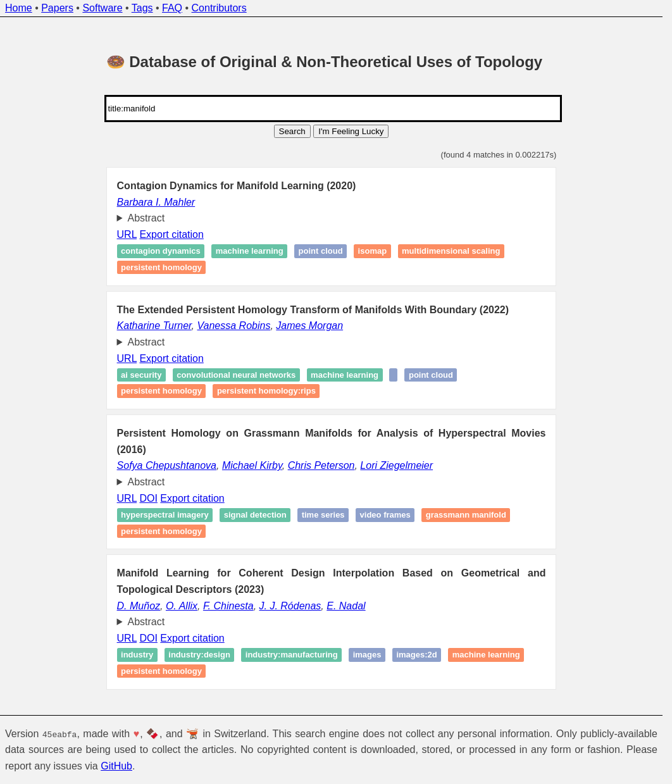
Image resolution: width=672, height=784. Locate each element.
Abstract (146, 218)
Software (102, 8)
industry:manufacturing (292, 655)
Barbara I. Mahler (156, 202)
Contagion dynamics (161, 252)
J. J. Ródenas (290, 606)
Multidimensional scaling (451, 252)
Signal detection (255, 515)
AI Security (141, 375)
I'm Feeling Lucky (351, 131)
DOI (148, 498)
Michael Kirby (252, 465)
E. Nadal (346, 606)
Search (292, 131)
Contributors (219, 8)
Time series (323, 515)
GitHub (116, 766)
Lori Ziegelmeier (396, 465)
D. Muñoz (139, 606)
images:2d (416, 655)
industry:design (199, 655)
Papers (57, 8)
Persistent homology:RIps (266, 391)
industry (137, 655)
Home (19, 8)
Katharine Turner (154, 326)
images (367, 655)
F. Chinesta (228, 606)
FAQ (172, 8)
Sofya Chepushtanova (167, 465)
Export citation (171, 234)
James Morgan (309, 326)
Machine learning (250, 252)
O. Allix (182, 606)
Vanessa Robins (233, 326)
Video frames (385, 515)
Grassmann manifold (466, 515)
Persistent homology (161, 267)
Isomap (373, 252)
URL (127, 234)
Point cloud (321, 252)
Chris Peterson (321, 465)
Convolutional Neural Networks (236, 375)
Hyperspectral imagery (165, 515)
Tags (142, 8)
